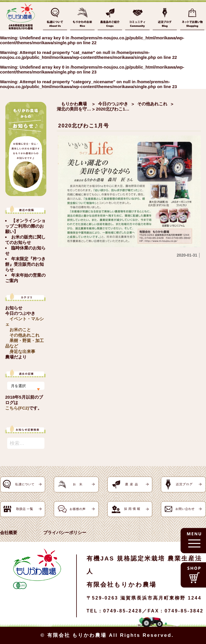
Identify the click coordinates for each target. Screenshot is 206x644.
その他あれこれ (24, 335)
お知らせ (14, 308)
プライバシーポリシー (65, 533)
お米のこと (20, 330)
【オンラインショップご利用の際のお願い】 (25, 226)
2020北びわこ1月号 (84, 126)
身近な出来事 (22, 351)
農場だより (16, 357)
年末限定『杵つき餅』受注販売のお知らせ (25, 264)
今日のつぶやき (20, 313)
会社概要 (9, 533)
